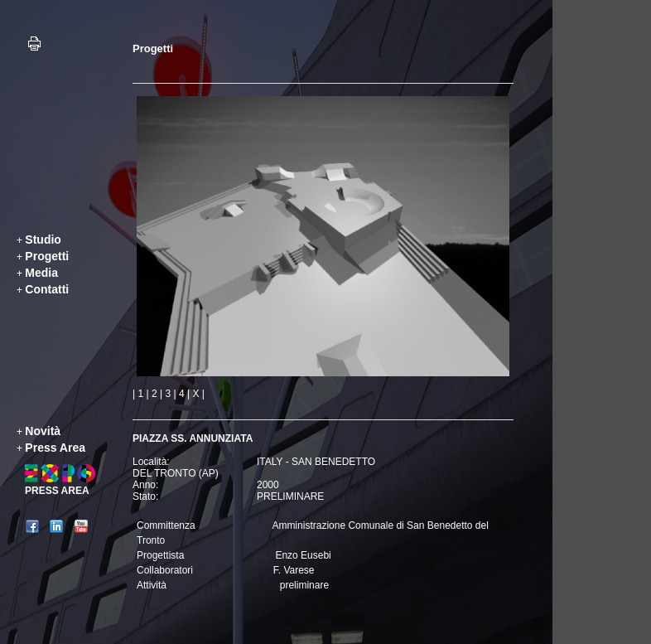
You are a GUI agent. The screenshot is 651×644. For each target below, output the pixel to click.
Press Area (55, 448)
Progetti (47, 256)
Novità (43, 431)
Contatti (47, 289)
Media (41, 273)
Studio (43, 240)
